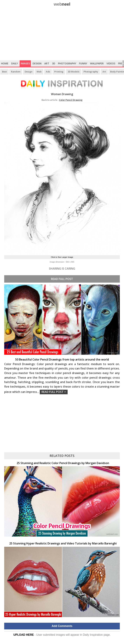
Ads (48, 72)
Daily (15, 63)
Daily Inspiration (93, 635)
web (62, 4)
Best (4, 72)
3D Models (74, 72)
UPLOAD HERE (24, 635)
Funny (83, 63)
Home (5, 63)
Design (37, 63)
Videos (111, 63)
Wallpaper (97, 63)
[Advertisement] (62, 34)
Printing (59, 72)
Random (16, 72)
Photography (67, 63)
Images (25, 63)
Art (47, 63)
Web (39, 72)
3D (54, 63)
